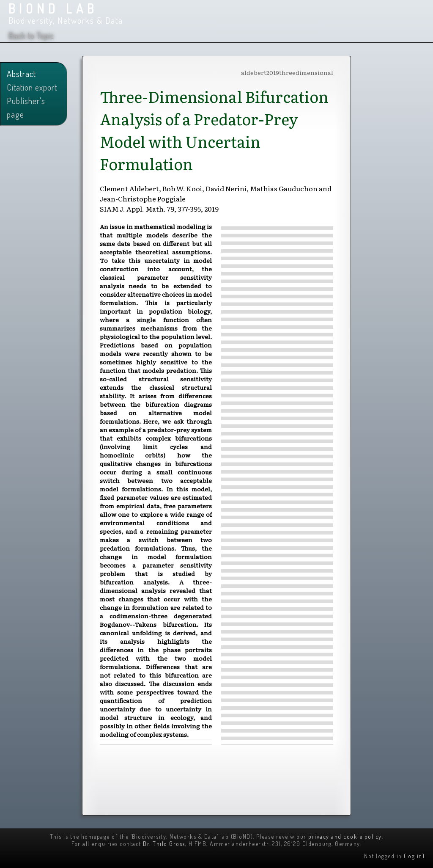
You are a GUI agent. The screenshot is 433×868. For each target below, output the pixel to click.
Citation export (32, 87)
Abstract (21, 74)
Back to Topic (31, 36)
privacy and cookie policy (345, 836)
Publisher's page (26, 107)
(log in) (414, 856)
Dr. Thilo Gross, (165, 844)
